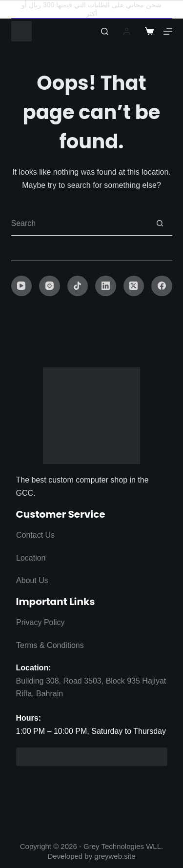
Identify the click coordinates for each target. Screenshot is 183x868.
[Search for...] (80, 223)
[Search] (105, 31)
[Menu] (168, 31)
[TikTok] (78, 286)
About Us (32, 580)
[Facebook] (162, 286)
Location (31, 558)
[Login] (127, 31)
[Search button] (160, 223)
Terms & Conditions (50, 645)
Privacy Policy (41, 622)
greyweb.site (115, 856)
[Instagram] (50, 286)
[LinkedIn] (106, 286)
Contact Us (35, 535)
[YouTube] (22, 286)
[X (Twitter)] (134, 286)
